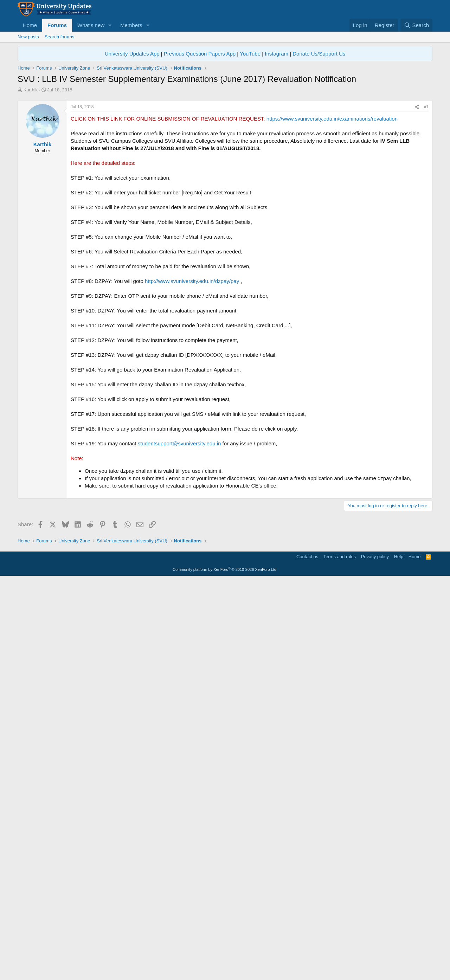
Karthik (31, 90)
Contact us (307, 957)
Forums (57, 25)
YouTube (250, 54)
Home (30, 25)
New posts (28, 37)
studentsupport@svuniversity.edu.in (179, 542)
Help (399, 957)
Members (131, 25)
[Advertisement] (225, 146)
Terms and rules (340, 957)
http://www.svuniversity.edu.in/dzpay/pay (192, 379)
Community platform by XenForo (225, 970)
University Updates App (132, 54)
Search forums (60, 37)
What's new (91, 25)
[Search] (416, 25)
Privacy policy (375, 957)
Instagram (277, 54)
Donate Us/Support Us (319, 54)
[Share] (417, 205)
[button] (110, 25)
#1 (426, 205)
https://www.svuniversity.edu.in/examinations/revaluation (332, 217)
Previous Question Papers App (200, 54)
